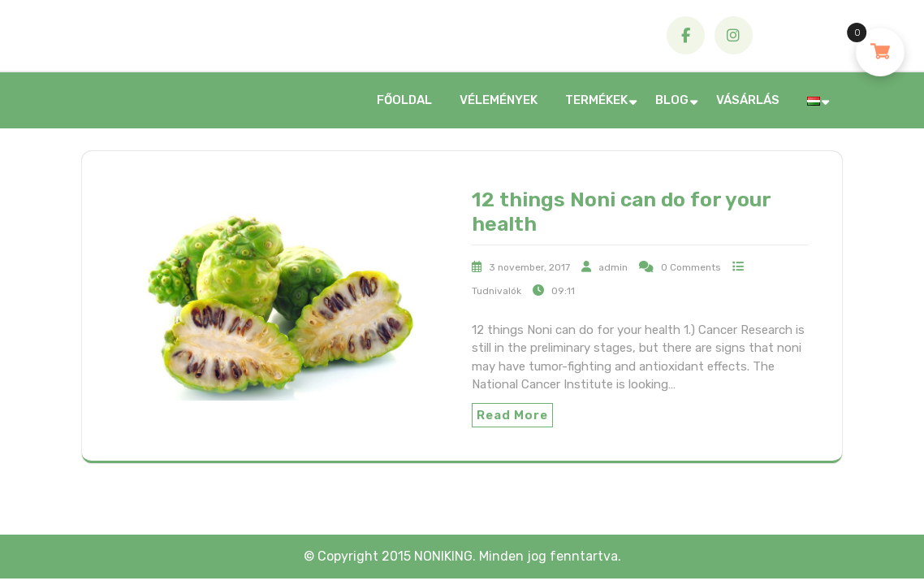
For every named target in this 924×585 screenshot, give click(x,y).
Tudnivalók (497, 291)
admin (613, 267)
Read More (512, 415)
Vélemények (499, 100)
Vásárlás (748, 100)
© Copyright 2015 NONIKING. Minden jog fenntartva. (462, 556)
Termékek (596, 100)
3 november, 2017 (529, 267)
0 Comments (691, 267)
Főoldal (404, 100)
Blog (672, 100)
